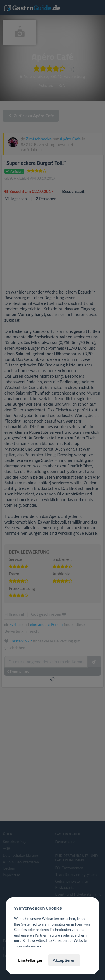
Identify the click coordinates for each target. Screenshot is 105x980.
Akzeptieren (64, 960)
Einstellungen (31, 960)
